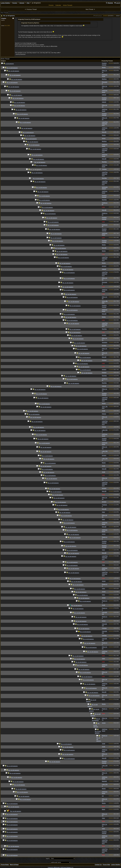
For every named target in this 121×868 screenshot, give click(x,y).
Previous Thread (31, 9)
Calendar (58, 5)
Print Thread (4, 13)
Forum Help (106, 865)
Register (109, 3)
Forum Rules (5, 865)
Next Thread (90, 9)
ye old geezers (10, 64)
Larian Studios (5, 3)
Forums (15, 3)
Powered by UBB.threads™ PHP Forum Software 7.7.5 (60, 867)
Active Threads (68, 5)
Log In (117, 3)
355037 (118, 16)
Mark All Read (14, 865)
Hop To (48, 859)
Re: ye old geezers (9, 16)
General (22, 3)
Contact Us (98, 865)
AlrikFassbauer (98, 16)
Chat (28, 3)
